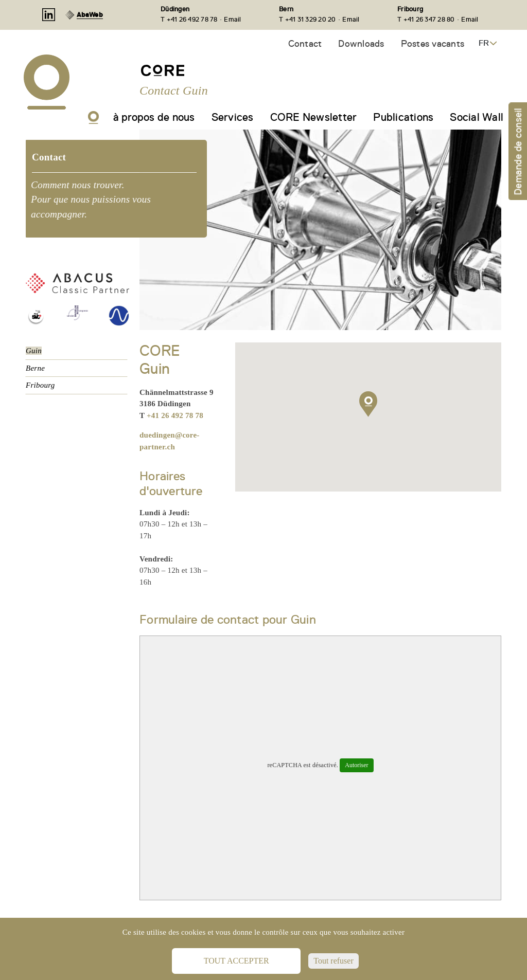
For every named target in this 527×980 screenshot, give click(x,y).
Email (232, 19)
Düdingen (175, 9)
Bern (286, 9)
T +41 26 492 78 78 (189, 19)
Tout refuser (333, 961)
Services (233, 117)
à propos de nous (154, 117)
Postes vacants (433, 43)
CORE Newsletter (314, 117)
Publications (403, 117)
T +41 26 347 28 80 (426, 19)
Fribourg (410, 9)
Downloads (361, 43)
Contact (305, 43)
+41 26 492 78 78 (175, 415)
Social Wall (477, 117)
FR (484, 43)
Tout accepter (236, 961)
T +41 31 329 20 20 (308, 19)
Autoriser (356, 765)
